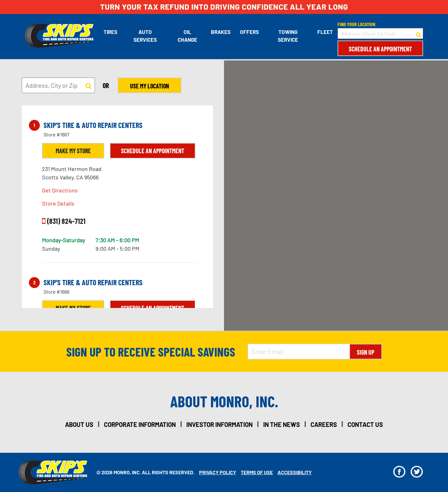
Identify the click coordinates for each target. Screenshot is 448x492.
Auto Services (145, 36)
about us (79, 424)
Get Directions (60, 190)
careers (324, 424)
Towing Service (288, 36)
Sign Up (366, 352)
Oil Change (187, 36)
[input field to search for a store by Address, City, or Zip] (58, 85)
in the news (282, 424)
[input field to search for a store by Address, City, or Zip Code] (380, 33)
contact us (365, 424)
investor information (219, 424)
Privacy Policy (218, 472)
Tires (110, 32)
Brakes (221, 32)
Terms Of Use (257, 472)
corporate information (140, 424)
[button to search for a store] (419, 34)
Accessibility (295, 472)
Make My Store (73, 151)
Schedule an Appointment (380, 49)
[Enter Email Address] (299, 352)
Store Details (58, 203)
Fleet (325, 32)
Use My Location (149, 86)
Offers (249, 32)
